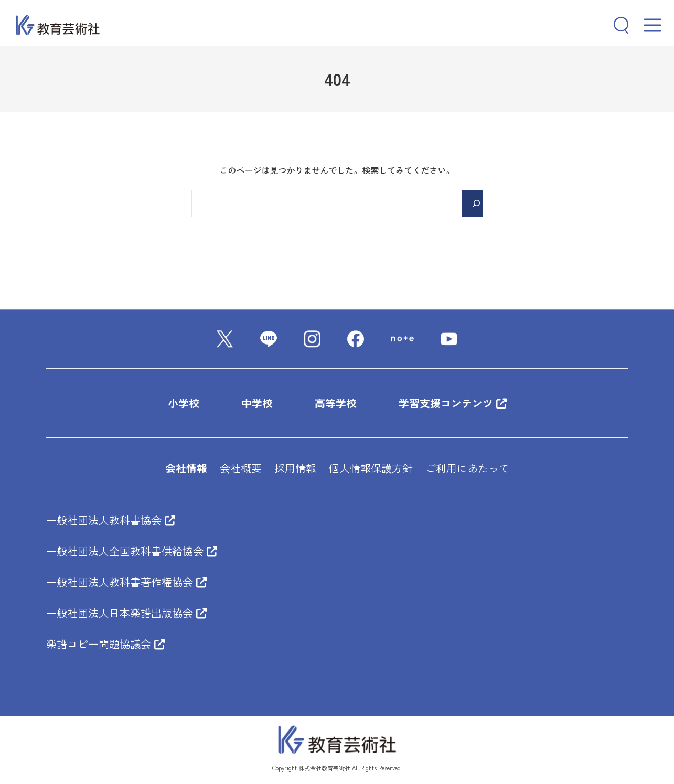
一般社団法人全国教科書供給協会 (132, 551)
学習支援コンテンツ (453, 404)
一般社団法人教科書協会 (111, 520)
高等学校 (336, 404)
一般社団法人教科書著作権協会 (126, 582)
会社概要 (241, 469)
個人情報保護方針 (371, 469)
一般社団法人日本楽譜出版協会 (126, 613)
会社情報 (186, 469)
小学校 (184, 404)
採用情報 (295, 469)
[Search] (472, 203)
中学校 (257, 404)
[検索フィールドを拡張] (617, 25)
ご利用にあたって (467, 469)
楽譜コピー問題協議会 (105, 644)
